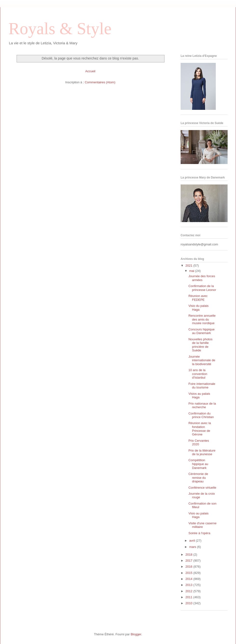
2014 (189, 579)
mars (193, 547)
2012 (189, 591)
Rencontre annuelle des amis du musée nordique (202, 319)
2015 (189, 573)
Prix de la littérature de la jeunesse (202, 452)
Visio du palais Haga (198, 308)
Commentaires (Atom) (100, 82)
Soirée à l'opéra (199, 533)
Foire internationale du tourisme (202, 386)
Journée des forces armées (202, 278)
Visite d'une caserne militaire (202, 525)
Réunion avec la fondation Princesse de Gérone (200, 429)
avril (193, 541)
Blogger (136, 634)
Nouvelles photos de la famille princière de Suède (200, 345)
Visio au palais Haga (198, 515)
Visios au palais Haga (199, 396)
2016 (189, 567)
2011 (189, 597)
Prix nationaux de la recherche (202, 405)
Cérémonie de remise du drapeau (198, 478)
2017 (189, 561)
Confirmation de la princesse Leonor (202, 288)
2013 (189, 585)
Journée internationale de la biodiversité (202, 360)
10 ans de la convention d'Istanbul (198, 374)
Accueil (90, 71)
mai (192, 271)
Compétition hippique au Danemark (198, 464)
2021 (189, 266)
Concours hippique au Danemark (201, 331)
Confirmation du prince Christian (201, 415)
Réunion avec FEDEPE (198, 298)
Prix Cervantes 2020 (199, 443)
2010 (189, 603)
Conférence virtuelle (202, 488)
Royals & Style (60, 29)
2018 (189, 555)
